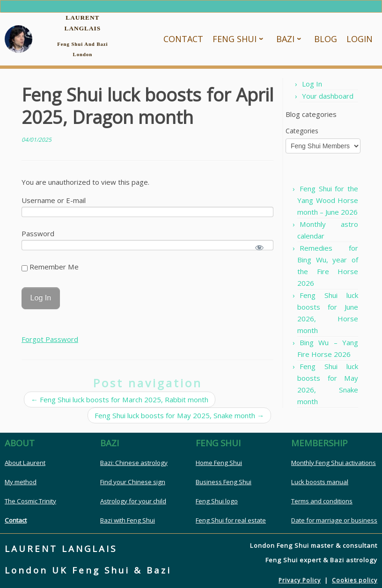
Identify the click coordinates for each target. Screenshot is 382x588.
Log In (312, 84)
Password (38, 233)
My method (21, 482)
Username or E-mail (54, 200)
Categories (302, 131)
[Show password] (260, 248)
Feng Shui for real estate (231, 520)
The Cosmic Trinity (30, 501)
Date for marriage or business (334, 520)
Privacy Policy (300, 580)
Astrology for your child (133, 501)
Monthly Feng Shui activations (334, 463)
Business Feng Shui (224, 482)
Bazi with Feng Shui (128, 520)
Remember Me (50, 267)
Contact (16, 520)
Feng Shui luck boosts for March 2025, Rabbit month (120, 399)
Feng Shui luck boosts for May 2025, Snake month (179, 415)
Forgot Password (50, 339)
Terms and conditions (322, 501)
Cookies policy (355, 580)
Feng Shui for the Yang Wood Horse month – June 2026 (328, 200)
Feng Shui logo (217, 501)
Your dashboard (328, 96)
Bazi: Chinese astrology (134, 463)
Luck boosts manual (320, 482)
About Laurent (25, 463)
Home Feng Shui (219, 463)
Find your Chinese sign (133, 482)
